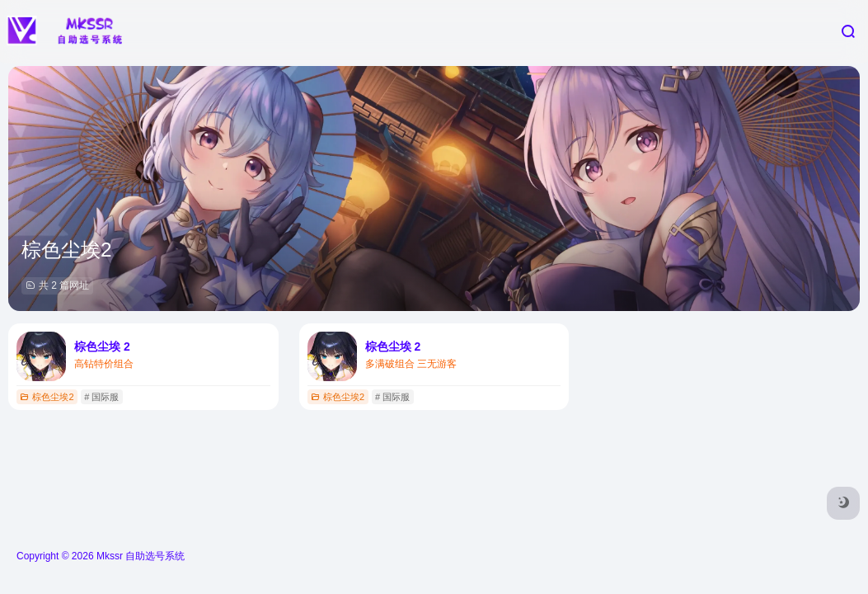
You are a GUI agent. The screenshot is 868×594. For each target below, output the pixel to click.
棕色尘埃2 (47, 397)
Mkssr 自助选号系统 (141, 556)
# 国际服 (101, 397)
